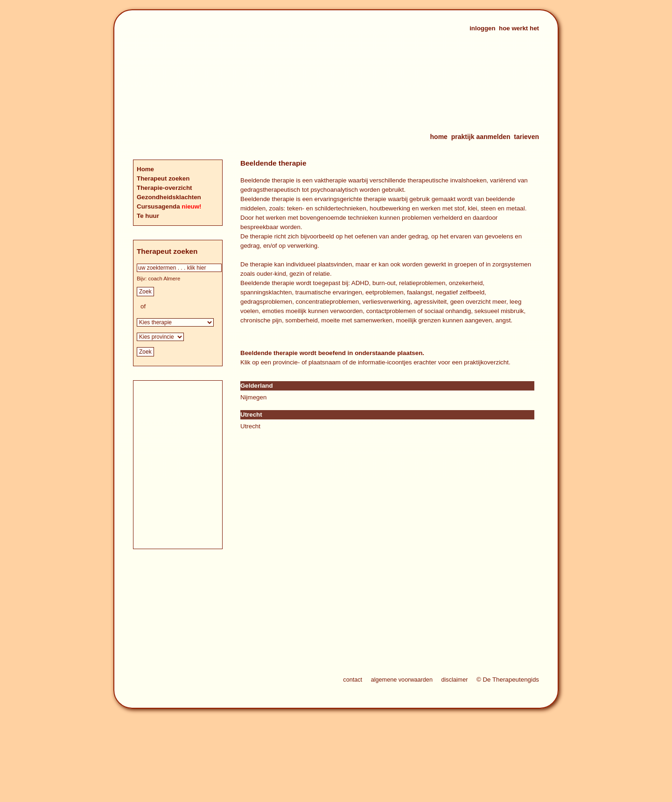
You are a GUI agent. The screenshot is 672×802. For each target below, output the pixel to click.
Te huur (148, 216)
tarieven (526, 137)
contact (353, 680)
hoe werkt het (519, 28)
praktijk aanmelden (481, 137)
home (439, 137)
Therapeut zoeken (163, 178)
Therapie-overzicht (164, 188)
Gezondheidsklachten (169, 197)
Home (145, 169)
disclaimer (454, 680)
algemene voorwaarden (402, 680)
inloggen (483, 28)
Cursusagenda (159, 206)
